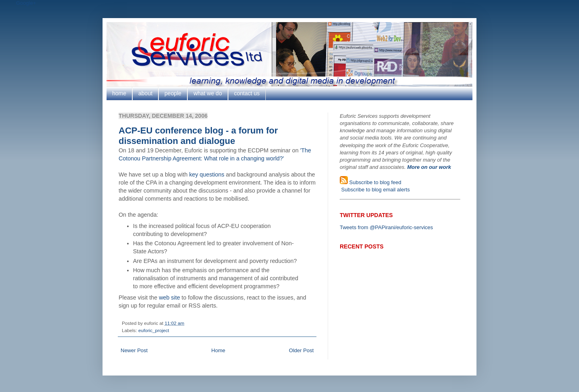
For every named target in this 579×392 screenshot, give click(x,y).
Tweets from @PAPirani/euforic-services (386, 227)
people (173, 93)
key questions (206, 174)
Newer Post (134, 350)
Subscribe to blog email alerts (375, 190)
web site (169, 298)
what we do (208, 93)
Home (219, 350)
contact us (247, 93)
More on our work (429, 167)
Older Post (301, 350)
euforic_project (154, 330)
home (119, 93)
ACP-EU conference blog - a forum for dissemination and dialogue (198, 136)
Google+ (26, 3)
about (145, 93)
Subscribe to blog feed (375, 182)
